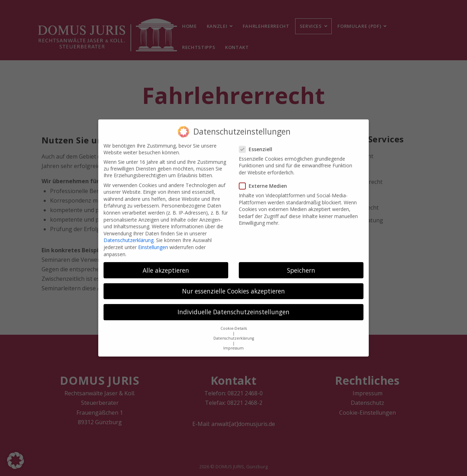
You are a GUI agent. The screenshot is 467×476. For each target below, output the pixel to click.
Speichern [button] (301, 266)
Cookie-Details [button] (234, 324)
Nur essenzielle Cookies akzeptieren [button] (234, 287)
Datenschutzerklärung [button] (234, 334)
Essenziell (258, 145)
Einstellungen (153, 243)
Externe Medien (265, 182)
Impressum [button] (234, 344)
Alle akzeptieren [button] (166, 266)
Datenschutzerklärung (129, 236)
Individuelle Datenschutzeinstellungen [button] (234, 308)
